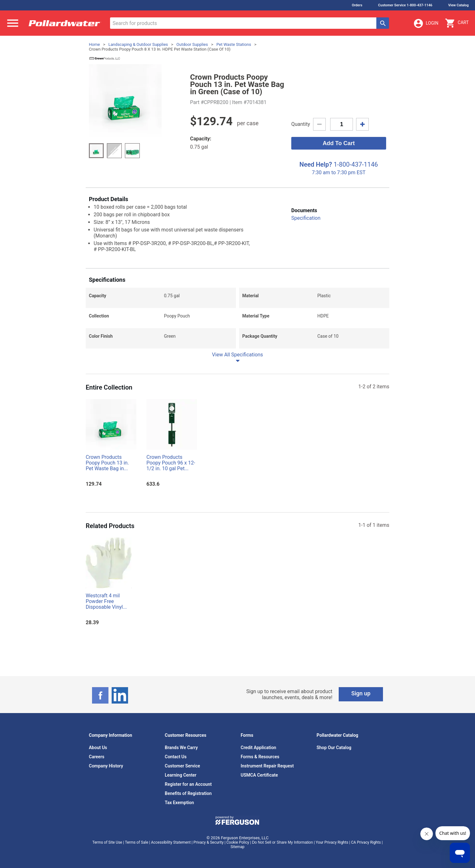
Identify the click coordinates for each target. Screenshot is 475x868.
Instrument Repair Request (267, 766)
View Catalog (458, 5)
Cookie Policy (238, 842)
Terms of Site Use (107, 842)
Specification (306, 218)
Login (426, 23)
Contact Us (176, 757)
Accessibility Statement (171, 842)
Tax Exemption (179, 803)
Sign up (361, 693)
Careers (97, 757)
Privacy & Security (209, 842)
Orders (357, 5)
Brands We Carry (181, 748)
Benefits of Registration (188, 793)
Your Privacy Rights (332, 842)
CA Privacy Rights (366, 842)
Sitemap (237, 847)
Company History (106, 766)
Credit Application (258, 748)
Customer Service (182, 766)
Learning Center (181, 775)
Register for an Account (188, 784)
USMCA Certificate (259, 775)
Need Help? (316, 164)
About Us (98, 748)
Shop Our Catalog (334, 748)
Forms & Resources (260, 757)
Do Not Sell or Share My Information (283, 842)
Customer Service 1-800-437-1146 (405, 5)
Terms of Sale (137, 842)
